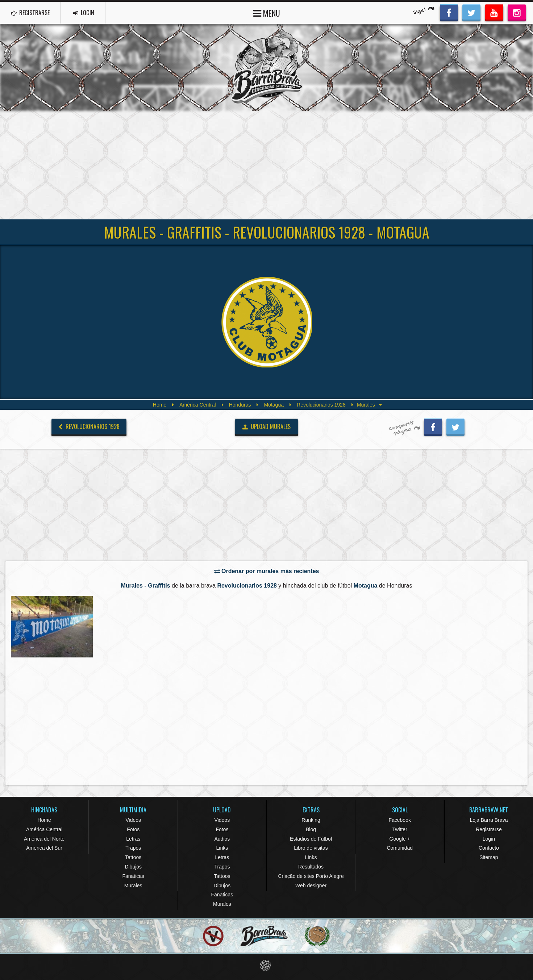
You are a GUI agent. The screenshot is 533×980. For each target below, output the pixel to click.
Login (489, 839)
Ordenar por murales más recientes (267, 571)
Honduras (240, 405)
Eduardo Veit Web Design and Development (266, 965)
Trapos (133, 848)
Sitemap (489, 857)
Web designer (311, 886)
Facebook (399, 820)
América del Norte (44, 839)
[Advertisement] (267, 165)
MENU (267, 12)
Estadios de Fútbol (311, 839)
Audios (222, 839)
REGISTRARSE (30, 13)
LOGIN (84, 13)
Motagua (274, 405)
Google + (400, 839)
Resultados (311, 867)
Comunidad (400, 848)
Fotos (133, 829)
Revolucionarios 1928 (321, 405)
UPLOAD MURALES (267, 426)
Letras (133, 839)
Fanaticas (133, 876)
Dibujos (133, 867)
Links (222, 848)
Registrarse (489, 829)
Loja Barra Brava (489, 820)
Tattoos (133, 857)
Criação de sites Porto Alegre (311, 876)
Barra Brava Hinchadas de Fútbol (267, 67)
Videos (133, 820)
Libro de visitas (311, 848)
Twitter (400, 829)
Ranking (311, 820)
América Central (197, 405)
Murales (133, 886)
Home (160, 405)
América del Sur (44, 848)
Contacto (489, 848)
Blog (311, 829)
